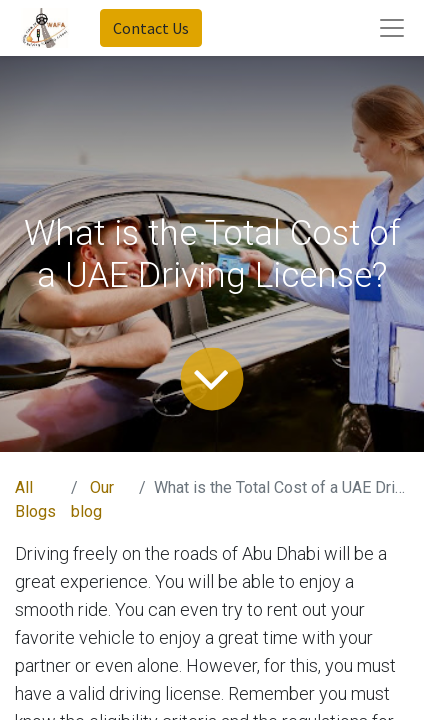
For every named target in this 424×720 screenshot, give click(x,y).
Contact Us (151, 28)
